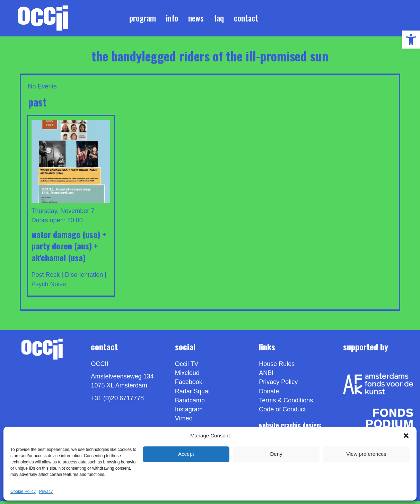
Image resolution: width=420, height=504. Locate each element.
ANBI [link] (266, 376)
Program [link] (143, 19)
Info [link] (172, 19)
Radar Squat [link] (192, 394)
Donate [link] (269, 394)
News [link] (196, 19)
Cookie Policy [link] (23, 492)
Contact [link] (246, 19)
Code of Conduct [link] (282, 412)
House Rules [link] (277, 367)
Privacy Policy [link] (278, 385)
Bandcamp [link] (190, 403)
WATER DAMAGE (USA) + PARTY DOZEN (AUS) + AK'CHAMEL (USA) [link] (69, 249)
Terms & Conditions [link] (286, 403)
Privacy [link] (46, 492)
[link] (411, 40)
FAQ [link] (219, 19)
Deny (276, 454)
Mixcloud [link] (187, 376)
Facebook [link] (189, 385)
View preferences (366, 454)
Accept (186, 454)
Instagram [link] (189, 412)
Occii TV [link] (187, 367)
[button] (406, 436)
